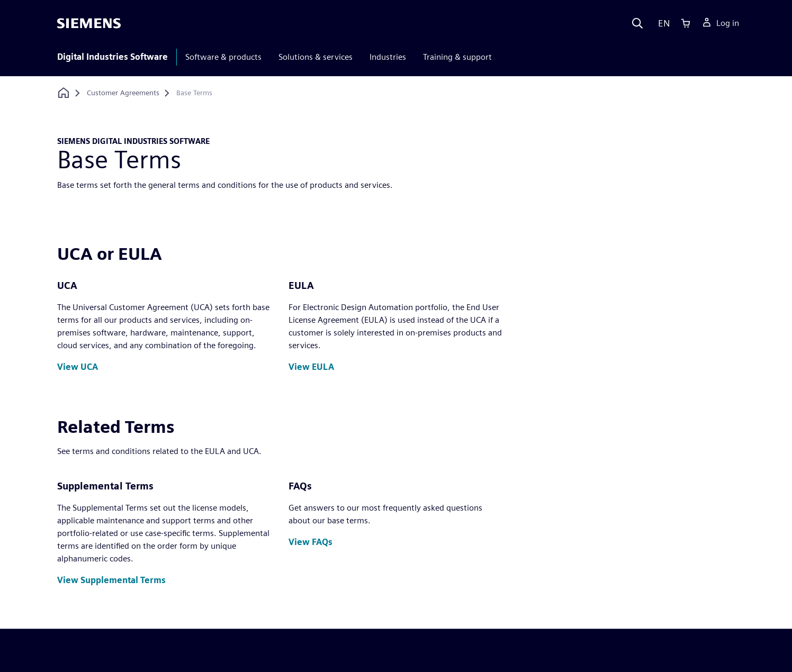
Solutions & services (316, 57)
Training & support (457, 57)
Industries (388, 57)
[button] (78, 367)
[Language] (661, 23)
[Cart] (686, 23)
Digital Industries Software (112, 57)
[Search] (637, 23)
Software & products (223, 57)
